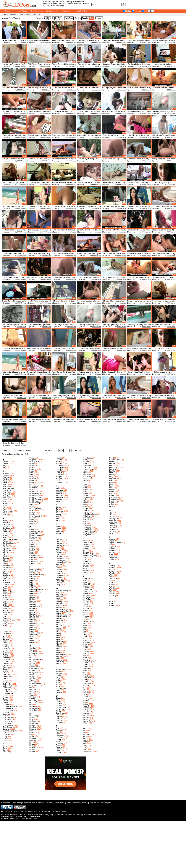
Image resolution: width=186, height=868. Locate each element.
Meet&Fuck (67, 11)
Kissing (59, 528)
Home (7, 11)
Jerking (59, 515)
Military (59, 634)
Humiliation (60, 475)
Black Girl (6, 567)
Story (84, 689)
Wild (111, 590)
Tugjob (111, 503)
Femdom (33, 592)
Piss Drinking (87, 477)
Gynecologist (34, 708)
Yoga (111, 603)
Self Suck (86, 603)
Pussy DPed (87, 525)
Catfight (6, 645)
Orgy (58, 719)
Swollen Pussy (88, 721)
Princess (86, 507)
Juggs (58, 518)
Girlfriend (33, 671)
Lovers (58, 583)
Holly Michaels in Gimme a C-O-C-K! (89, 420)
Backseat (6, 526)
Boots (5, 588)
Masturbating (61, 609)
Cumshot (6, 729)
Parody (59, 740)
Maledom (59, 596)
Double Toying (35, 503)
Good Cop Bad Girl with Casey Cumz (14, 444)
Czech (5, 740)
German (32, 663)
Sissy (84, 623)
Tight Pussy (113, 467)
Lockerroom (60, 575)
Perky (85, 460)
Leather (59, 553)
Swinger (85, 719)
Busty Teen (7, 624)
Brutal (5, 609)
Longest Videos (52, 11)
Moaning (59, 647)
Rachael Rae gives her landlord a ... (14, 420)
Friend (32, 638)
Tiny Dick (112, 469)
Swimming (86, 715)
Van (110, 545)
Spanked (86, 667)
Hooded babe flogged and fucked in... (89, 349)
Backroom (7, 524)
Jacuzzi (59, 507)
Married (59, 598)
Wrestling (112, 596)
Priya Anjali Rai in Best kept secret (64, 420)
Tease (85, 742)
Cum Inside (7, 723)
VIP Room (113, 552)
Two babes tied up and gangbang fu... (39, 278)
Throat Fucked (114, 460)
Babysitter (6, 523)
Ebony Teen (34, 537)
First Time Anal (35, 607)
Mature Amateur (62, 615)
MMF (58, 645)
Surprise (86, 712)
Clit (4, 673)
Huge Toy (59, 473)
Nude (58, 681)
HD (31, 735)
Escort (32, 552)
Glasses (32, 676)
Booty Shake (7, 592)
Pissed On (86, 479)
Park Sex (59, 738)
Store (84, 687)
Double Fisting (35, 495)
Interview (59, 499)
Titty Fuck (113, 479)
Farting (32, 580)
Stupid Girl (86, 706)
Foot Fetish (33, 623)
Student (85, 704)
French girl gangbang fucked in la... (114, 326)
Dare (5, 750)
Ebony (32, 529)
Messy (58, 624)
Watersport (113, 567)
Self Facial (86, 597)
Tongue (112, 486)
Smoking (86, 644)
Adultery (6, 477)
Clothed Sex (7, 677)
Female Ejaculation (36, 590)
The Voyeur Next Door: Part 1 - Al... (139, 41)
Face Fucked (34, 569)
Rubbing (86, 571)
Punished (86, 520)
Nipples (59, 679)
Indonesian (60, 490)
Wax (111, 569)
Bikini (5, 556)
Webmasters (6, 803)
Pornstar (86, 495)
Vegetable (113, 547)
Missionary (60, 641)
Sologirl (85, 657)
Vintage (112, 550)
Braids (5, 597)
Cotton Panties (8, 693)
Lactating (59, 540)
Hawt (31, 731)
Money (58, 652)
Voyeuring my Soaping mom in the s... (164, 113)
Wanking (112, 566)
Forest (32, 631)
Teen (84, 744)
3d (4, 466)
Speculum (86, 669)
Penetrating (60, 749)
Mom (58, 651)
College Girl (7, 684)
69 (4, 468)
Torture (112, 492)
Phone (85, 464)
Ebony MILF (34, 533)
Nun (57, 685)
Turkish (112, 505)
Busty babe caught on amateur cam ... (139, 207)
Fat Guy (32, 584)
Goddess (33, 682)
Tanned (85, 736)
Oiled (58, 702)
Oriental (59, 720)
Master (58, 607)
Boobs (5, 586)
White (111, 582)
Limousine (60, 570)
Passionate (60, 743)
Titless (111, 475)
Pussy (85, 524)
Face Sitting (34, 571)
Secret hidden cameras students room (89, 136)
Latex (58, 547)
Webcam (112, 571)
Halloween (33, 722)
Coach (5, 680)
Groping (32, 699)
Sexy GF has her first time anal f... (114, 230)
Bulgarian (6, 612)
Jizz (57, 517)
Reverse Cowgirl (88, 554)
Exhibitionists (34, 558)
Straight (127, 11)
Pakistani (59, 730)
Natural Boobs (61, 670)
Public (85, 512)
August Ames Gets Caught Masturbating (164, 65)
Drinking (32, 512)
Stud (84, 702)
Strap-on (86, 693)
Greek (32, 695)
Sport (84, 674)
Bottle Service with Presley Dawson (139, 420)
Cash (5, 641)
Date (92, 18)
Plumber (86, 484)
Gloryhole (33, 678)
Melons (59, 622)
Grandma (33, 689)
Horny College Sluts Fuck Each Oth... (139, 373)
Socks (85, 650)
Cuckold (6, 712)
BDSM (5, 536)
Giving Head (34, 673)
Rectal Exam (87, 543)
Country (6, 699)
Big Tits (5, 553)
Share (85, 610)
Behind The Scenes (10, 539)
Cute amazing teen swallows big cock (39, 89)
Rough (85, 569)
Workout (112, 592)
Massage (59, 602)
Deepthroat (33, 460)
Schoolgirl (86, 584)
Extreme (32, 563)
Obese (58, 698)
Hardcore (33, 729)
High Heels (33, 738)
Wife (111, 586)
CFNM (5, 650)
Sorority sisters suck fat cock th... (164, 396)
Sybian (85, 723)
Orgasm (59, 717)
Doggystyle (33, 482)
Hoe (31, 742)
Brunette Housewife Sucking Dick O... (64, 184)
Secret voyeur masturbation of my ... (139, 89)
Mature (58, 613)
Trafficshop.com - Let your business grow (96, 803)
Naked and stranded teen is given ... (64, 160)
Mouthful (59, 660)
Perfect (59, 753)
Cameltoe (6, 632)
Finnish (32, 603)
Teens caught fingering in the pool (139, 325)
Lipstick (59, 573)
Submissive (87, 708)
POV (84, 501)
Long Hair (59, 579)
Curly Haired (7, 735)
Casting (6, 643)
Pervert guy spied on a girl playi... (64, 206)
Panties (59, 734)
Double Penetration (36, 499)
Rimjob (85, 561)
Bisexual (6, 558)
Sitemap (49, 803)
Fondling (33, 620)
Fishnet (32, 608)
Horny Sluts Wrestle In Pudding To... (164, 255)
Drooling (32, 514)
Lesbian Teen (61, 562)
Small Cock (87, 640)
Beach (5, 538)
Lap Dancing (60, 545)
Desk (31, 467)
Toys (111, 494)
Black (5, 564)
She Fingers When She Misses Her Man (114, 420)
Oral (58, 715)
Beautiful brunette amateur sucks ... (14, 302)
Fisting (32, 610)
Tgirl (84, 746)
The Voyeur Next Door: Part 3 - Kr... (114, 41)
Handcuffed (34, 723)
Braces (5, 596)
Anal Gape (7, 496)
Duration (99, 18)
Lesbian (59, 556)
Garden (32, 656)
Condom (6, 692)
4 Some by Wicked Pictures (64, 254)
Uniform (112, 528)
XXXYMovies (22, 42)
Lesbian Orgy (61, 560)
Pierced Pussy (88, 469)
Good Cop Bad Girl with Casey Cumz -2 (39, 255)
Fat (31, 582)
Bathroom (6, 532)
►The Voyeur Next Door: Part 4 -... (14, 41)
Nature (58, 672)
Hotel (58, 462)
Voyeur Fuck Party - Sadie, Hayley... (39, 160)
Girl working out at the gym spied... (164, 373)
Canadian (6, 633)
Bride (5, 603)
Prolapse (86, 509)
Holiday (32, 744)
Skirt (84, 629)
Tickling (112, 462)
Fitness (32, 612)
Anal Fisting (7, 492)
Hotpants (59, 464)
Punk (84, 522)
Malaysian (60, 594)
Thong (85, 749)
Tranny (112, 495)
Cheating (6, 654)
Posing (85, 499)
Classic (5, 665)
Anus (5, 502)
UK (110, 514)
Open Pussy (60, 713)
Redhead (86, 544)
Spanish (85, 665)
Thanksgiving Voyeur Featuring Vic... (89, 65)
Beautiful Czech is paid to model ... (39, 302)
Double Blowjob (35, 494)
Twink (111, 507)
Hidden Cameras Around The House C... (14, 349)
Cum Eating (7, 720)
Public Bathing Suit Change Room (64, 372)
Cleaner (6, 671)
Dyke (31, 524)
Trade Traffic (16, 803)
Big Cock (6, 547)
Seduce (85, 593)
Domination (34, 486)
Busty (5, 622)
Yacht (111, 602)
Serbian (85, 607)
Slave (85, 633)
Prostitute (86, 510)
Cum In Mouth (8, 722)
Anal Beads (7, 487)
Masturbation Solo (63, 611)
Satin (84, 580)
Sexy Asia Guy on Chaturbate (114, 64)
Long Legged (61, 581)
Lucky (58, 585)
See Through (87, 595)
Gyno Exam (34, 710)
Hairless (32, 718)
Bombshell (7, 582)
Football (32, 625)
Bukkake (6, 611)
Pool (84, 492)
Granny (32, 693)
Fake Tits (33, 577)
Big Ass (6, 541)
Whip (111, 581)
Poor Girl (86, 494)
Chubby (6, 661)
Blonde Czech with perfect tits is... (89, 230)
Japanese (59, 511)
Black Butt (7, 566)
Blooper (6, 573)
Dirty (31, 477)
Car (4, 637)
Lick (57, 568)
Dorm (31, 490)
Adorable (6, 475)
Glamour (33, 674)
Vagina (111, 541)
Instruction (60, 496)
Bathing (6, 530)
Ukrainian (113, 516)
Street (85, 695)
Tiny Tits (112, 471)
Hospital (59, 458)
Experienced (34, 561)
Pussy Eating (87, 527)
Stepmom (86, 682)
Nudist (58, 683)
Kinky (58, 526)
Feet (31, 588)
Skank (85, 625)
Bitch (5, 560)
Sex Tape (86, 608)
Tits (110, 477)
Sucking (85, 710)
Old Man (59, 705)
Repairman (86, 546)
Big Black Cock (8, 543)
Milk (57, 636)
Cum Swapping (8, 727)
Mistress (59, 643)
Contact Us (40, 803)
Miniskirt (59, 637)
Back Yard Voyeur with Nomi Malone (64, 89)
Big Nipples (7, 551)
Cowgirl (6, 703)
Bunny (5, 614)
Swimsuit (86, 717)
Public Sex (86, 516)
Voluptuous (113, 558)
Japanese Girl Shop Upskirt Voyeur (64, 113)
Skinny (85, 627)
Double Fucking (35, 497)
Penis (58, 751)
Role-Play (86, 563)
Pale (58, 732)
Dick (31, 473)
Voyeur (112, 560)
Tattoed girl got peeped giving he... (14, 231)
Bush (5, 618)
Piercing (85, 471)
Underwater (113, 522)
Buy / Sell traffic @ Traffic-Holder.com (66, 803)
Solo (84, 655)
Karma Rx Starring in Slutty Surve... (89, 41)
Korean (59, 534)
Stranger (86, 691)
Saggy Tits (86, 579)
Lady (58, 541)
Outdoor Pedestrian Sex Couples (139, 112)
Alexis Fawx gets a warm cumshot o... (64, 41)
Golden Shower (35, 684)
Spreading (86, 676)
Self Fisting (86, 599)
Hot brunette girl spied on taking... (14, 206)
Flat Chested (34, 616)
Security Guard (88, 592)
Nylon (58, 690)
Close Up (6, 675)
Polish (85, 488)
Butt (4, 626)
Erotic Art (33, 550)
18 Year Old (7, 462)
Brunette (6, 607)
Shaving (85, 614)
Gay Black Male (35, 659)
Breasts (6, 601)
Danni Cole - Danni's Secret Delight (89, 89)
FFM (31, 595)
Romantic (86, 567)
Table (84, 729)
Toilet (111, 482)
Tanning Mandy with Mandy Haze (114, 88)
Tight (111, 465)
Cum (5, 716)
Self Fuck (86, 601)
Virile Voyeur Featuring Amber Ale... (39, 65)
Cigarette (6, 663)
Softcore (86, 654)
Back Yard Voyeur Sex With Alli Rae (39, 420)
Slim (84, 635)
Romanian (86, 565)
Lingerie (59, 571)
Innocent (59, 492)
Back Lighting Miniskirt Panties (114, 135)
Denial (32, 464)
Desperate (33, 469)
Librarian (59, 566)
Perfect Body (87, 458)
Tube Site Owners (29, 803)
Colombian (7, 688)
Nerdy (58, 677)
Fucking (32, 640)
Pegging (59, 747)
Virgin (111, 554)
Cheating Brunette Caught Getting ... (39, 113)
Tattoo (85, 738)
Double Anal (34, 492)
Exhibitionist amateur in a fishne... (164, 88)
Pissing (85, 480)
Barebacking (7, 528)
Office (58, 700)
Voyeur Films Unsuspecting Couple (14, 160)
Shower (85, 618)
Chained (6, 652)
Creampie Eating (9, 708)
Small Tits (86, 642)
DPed (31, 505)
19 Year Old (7, 464)
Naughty (59, 673)
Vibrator (112, 548)
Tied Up (112, 464)
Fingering (33, 601)
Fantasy (32, 579)
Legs (58, 555)
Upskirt (112, 533)
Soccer (85, 648)
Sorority (85, 659)
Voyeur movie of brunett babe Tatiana (14, 397)
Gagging (32, 648)
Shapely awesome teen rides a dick (114, 397)
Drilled (32, 510)
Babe (5, 521)
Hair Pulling (34, 716)
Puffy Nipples (87, 518)
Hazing (32, 733)
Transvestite (113, 499)
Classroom (7, 667)
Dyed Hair (33, 522)
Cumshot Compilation (11, 731)
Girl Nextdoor (34, 669)
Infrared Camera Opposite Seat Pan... (89, 113)
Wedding (112, 573)
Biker (5, 554)
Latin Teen (60, 551)
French (32, 637)
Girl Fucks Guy (35, 667)
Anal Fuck (6, 494)
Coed (5, 682)
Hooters (32, 752)
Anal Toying (7, 498)
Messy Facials (61, 626)
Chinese (6, 658)
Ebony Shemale (35, 535)
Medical (59, 619)
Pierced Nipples (88, 467)
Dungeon (33, 518)
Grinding (32, 697)
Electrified (33, 539)
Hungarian (60, 479)
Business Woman (9, 620)
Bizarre (5, 562)
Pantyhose (60, 736)
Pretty (85, 505)
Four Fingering (35, 633)
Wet (110, 577)
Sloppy (85, 637)
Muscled (59, 664)
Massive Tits (60, 606)
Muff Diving (60, 662)
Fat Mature (33, 586)
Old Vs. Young (61, 707)
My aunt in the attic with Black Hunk (64, 302)
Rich (84, 558)
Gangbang (33, 652)
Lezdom (59, 564)
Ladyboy (59, 543)
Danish (5, 748)
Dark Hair (6, 752)
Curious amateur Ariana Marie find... (139, 231)
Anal (4, 485)
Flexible (32, 618)
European (33, 556)
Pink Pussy (86, 475)
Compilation (7, 690)
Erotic (31, 548)
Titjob (111, 473)
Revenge (86, 552)
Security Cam (87, 590)
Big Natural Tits (8, 549)
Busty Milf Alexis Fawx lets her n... (39, 40)
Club (5, 678)
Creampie (6, 705)
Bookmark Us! (35, 14)
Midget (58, 630)
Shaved (85, 612)
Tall (84, 733)
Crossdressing (8, 710)
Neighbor (59, 675)
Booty (5, 590)
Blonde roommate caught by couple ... (139, 160)
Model (58, 649)
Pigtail (85, 473)
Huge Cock (60, 467)
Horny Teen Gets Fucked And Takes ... (89, 184)
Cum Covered (8, 718)
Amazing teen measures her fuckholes (39, 397)
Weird (111, 575)
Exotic (32, 559)
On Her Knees (61, 709)
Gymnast (33, 706)
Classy (5, 669)
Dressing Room (35, 509)
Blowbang (6, 575)
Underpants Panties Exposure (14, 88)
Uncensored (113, 518)
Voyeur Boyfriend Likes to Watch (64, 64)
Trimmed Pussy (115, 501)
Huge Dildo (60, 469)
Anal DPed (7, 490)
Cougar (5, 697)
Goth (31, 687)
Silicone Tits (87, 622)
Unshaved (113, 531)
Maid (58, 592)
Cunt (5, 733)
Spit (84, 672)
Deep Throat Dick (36, 516)
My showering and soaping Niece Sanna (114, 160)
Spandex (86, 663)
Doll (31, 484)
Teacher (85, 740)
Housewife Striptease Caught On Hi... (39, 373)
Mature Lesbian (62, 617)
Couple (5, 701)
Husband (59, 482)
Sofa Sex (86, 652)
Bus (4, 616)
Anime (5, 500)
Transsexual (113, 497)
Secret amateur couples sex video (64, 135)
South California (88, 661)
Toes (111, 480)
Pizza (84, 482)
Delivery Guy (34, 462)
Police (85, 486)
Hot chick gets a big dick (164, 183)
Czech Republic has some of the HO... (164, 231)
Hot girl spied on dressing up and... (139, 136)
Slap (84, 631)
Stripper (85, 697)
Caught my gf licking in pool (89, 159)
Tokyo (111, 484)
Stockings (86, 685)
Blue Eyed (7, 579)
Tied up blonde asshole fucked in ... (164, 160)
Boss (5, 594)
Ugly (111, 513)
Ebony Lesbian (35, 531)
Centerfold (7, 648)
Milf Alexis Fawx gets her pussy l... (164, 41)
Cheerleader (7, 656)
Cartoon (6, 639)
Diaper (32, 471)
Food (31, 622)
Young (111, 605)
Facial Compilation (36, 575)
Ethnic (32, 554)
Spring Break (87, 678)
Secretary (86, 588)
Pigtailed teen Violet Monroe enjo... (39, 207)
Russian (85, 573)
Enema (32, 544)
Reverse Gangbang (90, 556)
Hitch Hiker (33, 740)
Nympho (59, 692)
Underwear (113, 524)
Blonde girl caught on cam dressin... (64, 326)
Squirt (85, 680)
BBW (5, 534)
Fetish (32, 593)
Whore (111, 584)
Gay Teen (33, 661)
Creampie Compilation (11, 707)
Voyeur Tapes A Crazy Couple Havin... (14, 278)
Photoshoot (87, 465)
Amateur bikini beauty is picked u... (14, 113)
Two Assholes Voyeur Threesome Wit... (14, 326)
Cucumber (7, 714)
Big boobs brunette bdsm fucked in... (164, 326)
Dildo (31, 475)
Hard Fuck (33, 727)
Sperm (85, 670)
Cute (5, 738)
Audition (6, 515)
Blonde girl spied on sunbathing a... (14, 136)
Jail (57, 509)
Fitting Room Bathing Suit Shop (164, 135)
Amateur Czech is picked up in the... (139, 184)
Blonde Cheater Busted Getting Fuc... (114, 278)
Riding (85, 559)
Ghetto (32, 665)
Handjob (32, 725)
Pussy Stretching (89, 531)
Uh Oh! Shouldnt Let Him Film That (114, 255)
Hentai (32, 737)
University (113, 529)
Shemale (137, 11)
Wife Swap (113, 588)
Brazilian (6, 599)
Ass (4, 509)
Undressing (113, 526)
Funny (32, 642)
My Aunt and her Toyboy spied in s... (14, 184)
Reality (85, 541)
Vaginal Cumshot (115, 543)
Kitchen (59, 530)
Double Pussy (34, 501)
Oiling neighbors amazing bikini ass (114, 302)
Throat (111, 458)
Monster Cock (61, 654)
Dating (32, 458)
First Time (33, 605)
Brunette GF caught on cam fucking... (64, 349)
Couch (5, 695)
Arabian (6, 503)
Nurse (58, 687)
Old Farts (59, 704)
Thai (84, 748)
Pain (58, 728)
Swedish (86, 713)
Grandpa (33, 691)
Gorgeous (33, 686)
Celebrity (6, 647)
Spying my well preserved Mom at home (139, 302)
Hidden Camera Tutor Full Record (114, 112)
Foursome (33, 635)
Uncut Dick (113, 520)
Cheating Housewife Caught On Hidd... (39, 136)
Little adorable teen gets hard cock (39, 326)
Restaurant (86, 548)
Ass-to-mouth (8, 511)
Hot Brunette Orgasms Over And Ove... (89, 207)
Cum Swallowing (9, 725)
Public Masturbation (90, 514)
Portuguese (87, 497)
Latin (58, 549)
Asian (5, 507)
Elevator (32, 541)
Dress (31, 507)
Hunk (58, 480)
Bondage (6, 584)
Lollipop (59, 577)
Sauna (85, 582)
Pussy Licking (87, 529)
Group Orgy (34, 701)
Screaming (86, 586)
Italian (58, 501)
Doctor (32, 480)
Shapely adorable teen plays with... (114, 349)
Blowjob (6, 577)
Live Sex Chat (82, 11)
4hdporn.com (15, 815)
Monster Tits (60, 656)
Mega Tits (59, 620)
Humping (59, 477)
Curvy (5, 737)
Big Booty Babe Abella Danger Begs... (139, 65)
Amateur (6, 483)
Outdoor (59, 722)
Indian (58, 488)
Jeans (58, 513)
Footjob (32, 627)
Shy (84, 620)
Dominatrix (33, 488)
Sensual (85, 605)
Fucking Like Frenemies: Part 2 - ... (14, 65)
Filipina (32, 599)
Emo (31, 543)
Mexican (59, 628)
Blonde (5, 571)
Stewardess (87, 684)
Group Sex (33, 702)
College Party (8, 686)
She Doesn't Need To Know (14, 254)
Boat (5, 581)
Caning (5, 635)
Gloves (32, 680)
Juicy (58, 520)
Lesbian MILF (61, 558)
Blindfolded (7, 569)
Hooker (32, 750)
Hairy (31, 720)
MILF (58, 632)
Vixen (111, 556)
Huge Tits (59, 471)
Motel (58, 658)
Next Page (69, 18)
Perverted (86, 462)
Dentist (32, 465)
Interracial (60, 498)
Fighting (32, 597)
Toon (111, 488)
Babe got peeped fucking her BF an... (114, 373)
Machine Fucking (62, 591)
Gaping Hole (34, 654)
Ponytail (85, 490)
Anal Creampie (8, 488)
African (5, 481)
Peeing (58, 745)
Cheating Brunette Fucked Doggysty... (39, 184)
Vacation (112, 539)
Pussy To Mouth (88, 533)
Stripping (86, 699)
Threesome (87, 751)
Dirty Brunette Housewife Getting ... (164, 207)
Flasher (32, 614)
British (5, 605)
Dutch (31, 520)
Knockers (59, 532)
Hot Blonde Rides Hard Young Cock (114, 184)
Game (32, 650)
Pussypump (87, 535)
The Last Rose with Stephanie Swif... (64, 231)
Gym (31, 704)
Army (5, 505)
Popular (85, 18)
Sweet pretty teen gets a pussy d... (64, 397)
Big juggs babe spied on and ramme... (114, 207)
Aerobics (6, 479)
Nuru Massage (61, 688)
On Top (59, 711)
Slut (84, 638)
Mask (58, 600)
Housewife (60, 465)
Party (58, 741)
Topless (112, 490)
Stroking (85, 700)
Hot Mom (59, 460)
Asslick (5, 513)
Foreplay (33, 629)
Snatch (85, 646)
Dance (5, 746)
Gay (145, 11)
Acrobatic (6, 473)
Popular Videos (37, 11)
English (32, 546)
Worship (112, 594)
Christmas (7, 660)
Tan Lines (86, 734)
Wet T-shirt (113, 579)
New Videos (22, 11)
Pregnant (86, 503)
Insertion (59, 494)
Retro (84, 550)
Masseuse (60, 604)
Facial (32, 573)
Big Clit (5, 545)
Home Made (34, 748)
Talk (84, 731)
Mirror (58, 639)
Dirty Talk (33, 479)
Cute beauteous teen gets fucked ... (39, 349)
